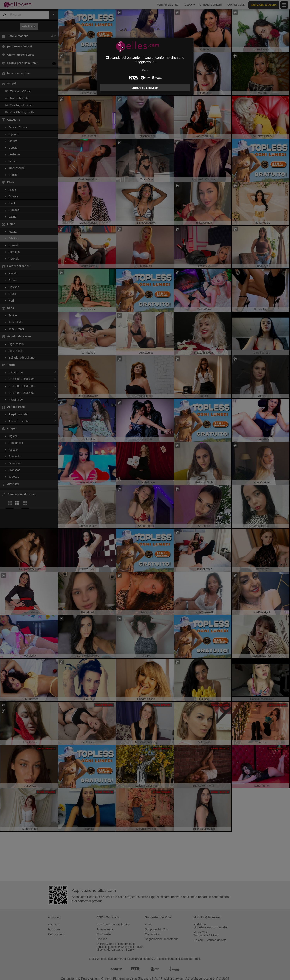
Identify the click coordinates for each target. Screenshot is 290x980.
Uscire (145, 70)
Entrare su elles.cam (145, 88)
